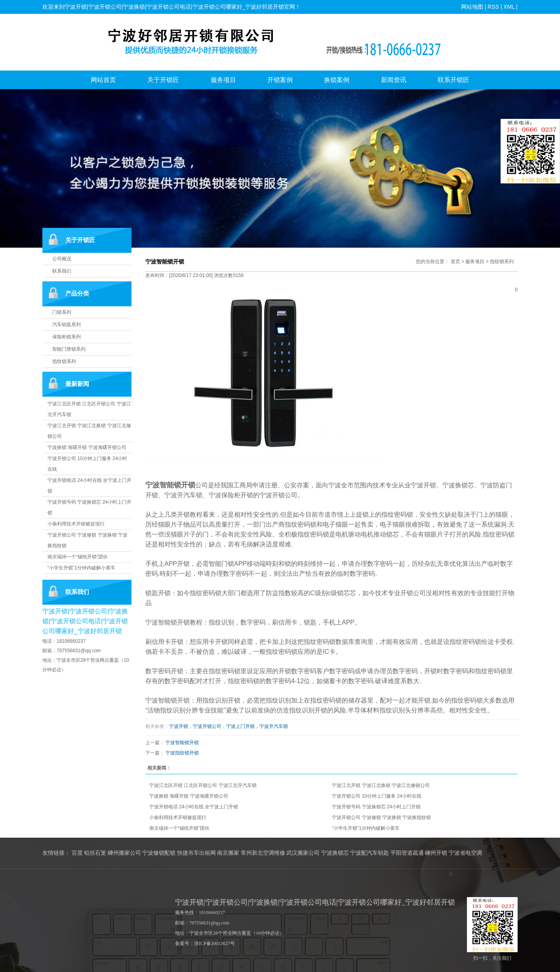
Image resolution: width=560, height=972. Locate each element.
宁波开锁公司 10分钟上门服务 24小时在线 (376, 796)
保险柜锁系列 (67, 337)
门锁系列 (62, 312)
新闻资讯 (394, 80)
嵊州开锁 (436, 853)
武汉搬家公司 (303, 853)
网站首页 (103, 80)
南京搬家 (228, 853)
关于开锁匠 (163, 80)
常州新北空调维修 (263, 853)
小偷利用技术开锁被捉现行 (76, 524)
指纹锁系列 (64, 361)
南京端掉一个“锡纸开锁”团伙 (78, 557)
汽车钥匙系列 (67, 325)
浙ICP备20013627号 (214, 943)
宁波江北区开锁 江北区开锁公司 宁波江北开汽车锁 (203, 785)
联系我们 (62, 271)
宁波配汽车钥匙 (370, 853)
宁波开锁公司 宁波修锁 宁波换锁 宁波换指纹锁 (381, 817)
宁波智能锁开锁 (182, 743)
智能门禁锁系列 (69, 349)
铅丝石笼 (95, 853)
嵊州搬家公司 (124, 853)
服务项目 (223, 80)
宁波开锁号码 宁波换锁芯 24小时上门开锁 (376, 807)
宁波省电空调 (465, 853)
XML (509, 7)
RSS (493, 7)
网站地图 (472, 7)
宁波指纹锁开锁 (182, 753)
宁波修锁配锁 (159, 853)
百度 (77, 853)
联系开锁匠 (453, 80)
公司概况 (62, 259)
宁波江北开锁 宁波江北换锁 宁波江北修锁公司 (381, 785)
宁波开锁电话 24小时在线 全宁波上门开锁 (194, 807)
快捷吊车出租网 (196, 853)
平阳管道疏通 (407, 853)
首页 (455, 262)
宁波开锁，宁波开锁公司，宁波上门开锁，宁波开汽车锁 (229, 726)
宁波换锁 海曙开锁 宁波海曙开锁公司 (87, 447)
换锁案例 (337, 80)
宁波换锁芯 (335, 853)
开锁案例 (280, 80)
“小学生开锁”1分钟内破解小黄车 (81, 568)
